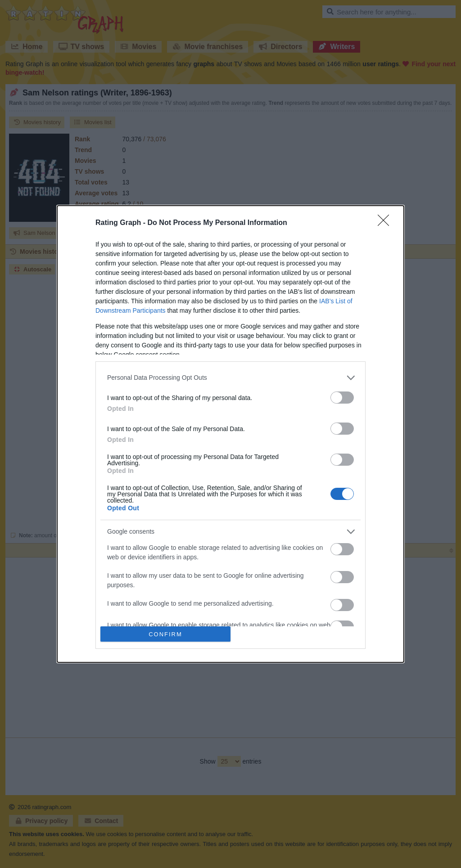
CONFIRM (165, 634)
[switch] (342, 398)
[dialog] (230, 434)
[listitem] (230, 378)
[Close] (386, 223)
